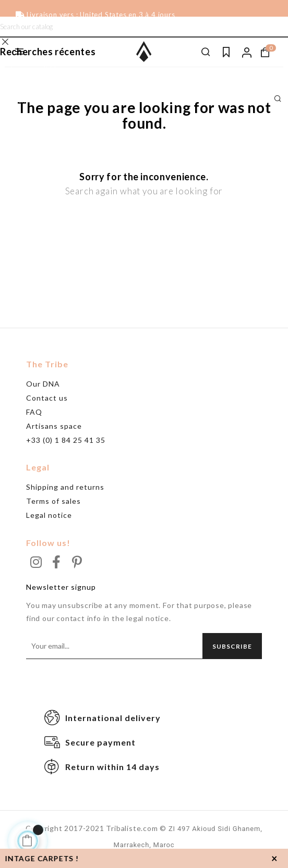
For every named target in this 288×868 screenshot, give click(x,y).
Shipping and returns (65, 487)
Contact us (47, 398)
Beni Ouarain (31, 84)
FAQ (34, 412)
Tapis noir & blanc (39, 69)
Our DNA (43, 384)
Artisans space (54, 426)
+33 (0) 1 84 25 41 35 (66, 440)
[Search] (144, 27)
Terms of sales (53, 501)
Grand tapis (29, 100)
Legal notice (49, 515)
